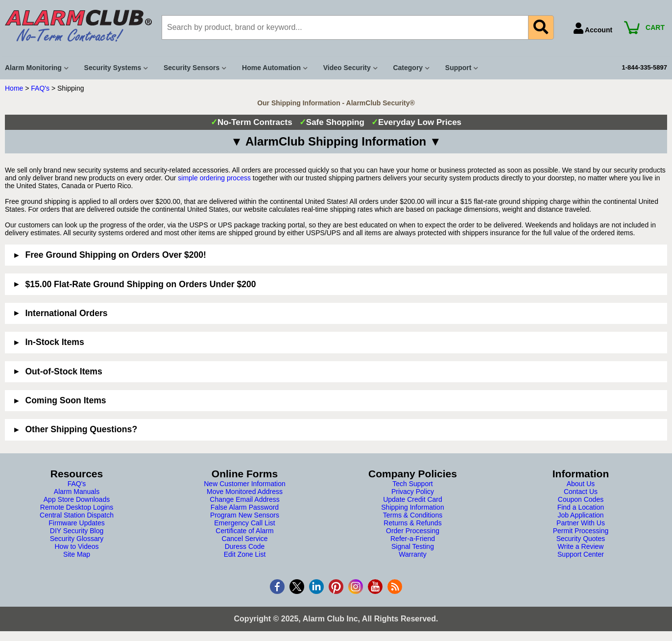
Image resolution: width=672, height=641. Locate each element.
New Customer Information (245, 484)
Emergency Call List (245, 523)
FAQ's (40, 88)
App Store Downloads (77, 499)
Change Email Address (244, 499)
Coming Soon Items (65, 400)
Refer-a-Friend (413, 539)
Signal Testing (413, 546)
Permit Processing (581, 531)
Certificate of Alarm (244, 531)
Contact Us (581, 492)
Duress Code (245, 546)
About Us (581, 484)
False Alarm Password (245, 507)
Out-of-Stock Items (63, 371)
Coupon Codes (581, 499)
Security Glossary (77, 539)
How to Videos (76, 546)
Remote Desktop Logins (77, 507)
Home (14, 88)
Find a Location (581, 507)
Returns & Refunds (412, 523)
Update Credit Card (413, 499)
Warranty (412, 554)
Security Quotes (581, 539)
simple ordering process (214, 178)
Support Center (581, 554)
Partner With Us (581, 523)
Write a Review (581, 546)
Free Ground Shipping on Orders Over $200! (116, 255)
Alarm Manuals (77, 492)
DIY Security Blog (77, 531)
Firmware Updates (76, 523)
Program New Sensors (245, 515)
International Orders (66, 313)
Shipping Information (412, 507)
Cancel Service (244, 539)
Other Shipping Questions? (81, 429)
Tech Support (413, 484)
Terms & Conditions (413, 515)
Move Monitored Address (245, 492)
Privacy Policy (413, 492)
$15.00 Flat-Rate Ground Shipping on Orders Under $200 (140, 284)
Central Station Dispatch (77, 515)
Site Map (77, 554)
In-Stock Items (54, 342)
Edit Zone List (245, 554)
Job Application (580, 515)
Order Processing (413, 531)
